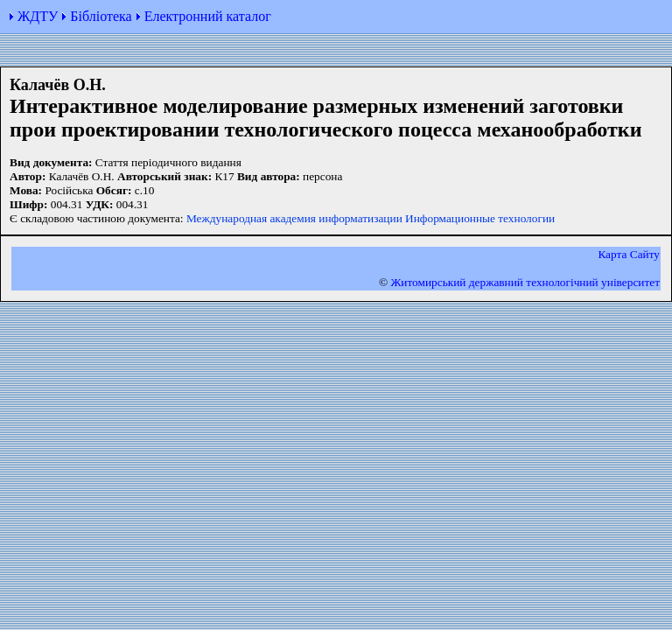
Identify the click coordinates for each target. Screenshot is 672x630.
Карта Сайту (629, 254)
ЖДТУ (38, 16)
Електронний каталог (208, 16)
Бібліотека (101, 16)
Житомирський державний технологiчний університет (525, 282)
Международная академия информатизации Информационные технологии (371, 218)
